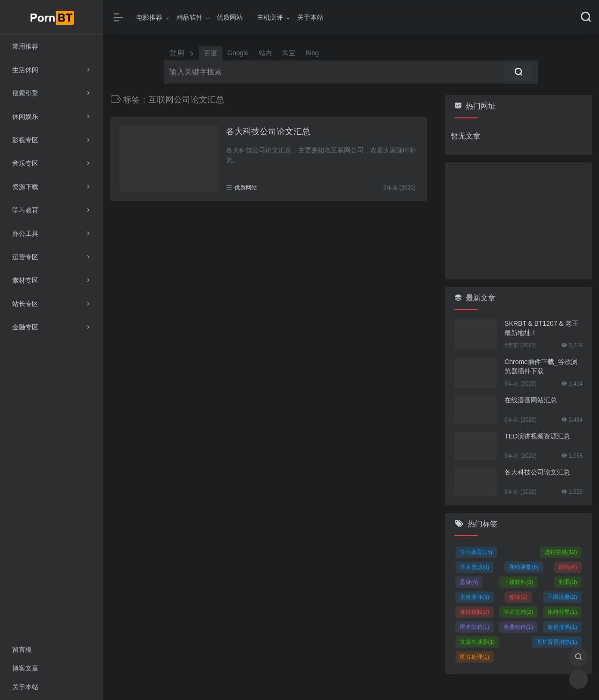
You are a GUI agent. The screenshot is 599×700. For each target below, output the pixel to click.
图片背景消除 (557, 642)
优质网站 (230, 17)
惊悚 (518, 597)
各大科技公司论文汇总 (268, 131)
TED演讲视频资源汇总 (537, 436)
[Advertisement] (519, 221)
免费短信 (518, 627)
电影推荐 (149, 17)
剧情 (568, 567)
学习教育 (476, 552)
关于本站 (310, 17)
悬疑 (469, 582)
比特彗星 (562, 612)
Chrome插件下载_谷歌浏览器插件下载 (541, 366)
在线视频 (475, 612)
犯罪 (568, 582)
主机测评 (270, 17)
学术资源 (475, 567)
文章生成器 (478, 642)
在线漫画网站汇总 (531, 400)
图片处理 (475, 657)
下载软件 (518, 582)
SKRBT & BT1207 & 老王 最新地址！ (541, 328)
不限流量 (562, 597)
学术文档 (518, 612)
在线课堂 (524, 567)
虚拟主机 (561, 552)
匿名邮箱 (475, 627)
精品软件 (190, 17)
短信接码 (562, 627)
